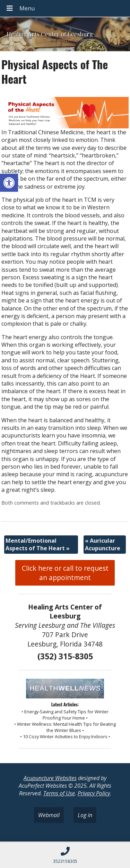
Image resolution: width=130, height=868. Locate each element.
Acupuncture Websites (50, 778)
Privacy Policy (94, 793)
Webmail (49, 815)
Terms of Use (59, 793)
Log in (85, 815)
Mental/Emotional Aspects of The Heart (38, 544)
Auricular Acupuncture (103, 544)
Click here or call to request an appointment (65, 573)
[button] (9, 183)
